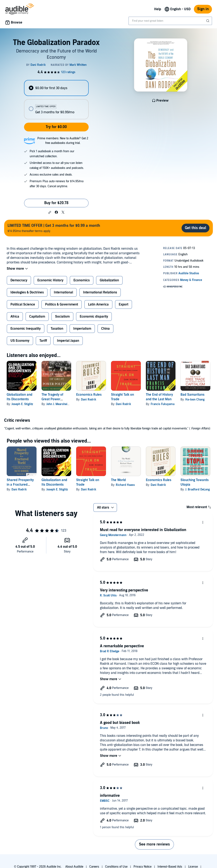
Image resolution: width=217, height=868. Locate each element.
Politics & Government (62, 304)
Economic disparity (94, 317)
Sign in (203, 9)
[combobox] (170, 21)
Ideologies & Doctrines (27, 292)
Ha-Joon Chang (195, 400)
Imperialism (82, 329)
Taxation (57, 329)
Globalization (109, 280)
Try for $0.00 (56, 127)
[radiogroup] (56, 100)
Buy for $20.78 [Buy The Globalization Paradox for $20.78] (56, 203)
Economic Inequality (26, 329)
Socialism (62, 317)
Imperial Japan (68, 341)
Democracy (19, 280)
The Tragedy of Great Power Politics (52, 399)
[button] (50, 212)
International (63, 292)
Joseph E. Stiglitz (22, 404)
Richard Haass (125, 485)
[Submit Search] (208, 21)
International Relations (100, 292)
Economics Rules (89, 395)
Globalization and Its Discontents (54, 482)
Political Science (23, 304)
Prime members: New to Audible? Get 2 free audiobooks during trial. (63, 141)
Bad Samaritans (192, 395)
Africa (15, 317)
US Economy (20, 341)
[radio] (56, 88)
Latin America (98, 304)
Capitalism (37, 317)
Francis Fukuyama (163, 404)
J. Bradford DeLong (197, 489)
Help (158, 9)
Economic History (50, 280)
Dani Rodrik (89, 400)
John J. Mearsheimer (60, 404)
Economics (82, 280)
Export (124, 304)
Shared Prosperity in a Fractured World (20, 485)
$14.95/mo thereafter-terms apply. (54, 228)
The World (118, 480)
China (105, 329)
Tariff (43, 341)
